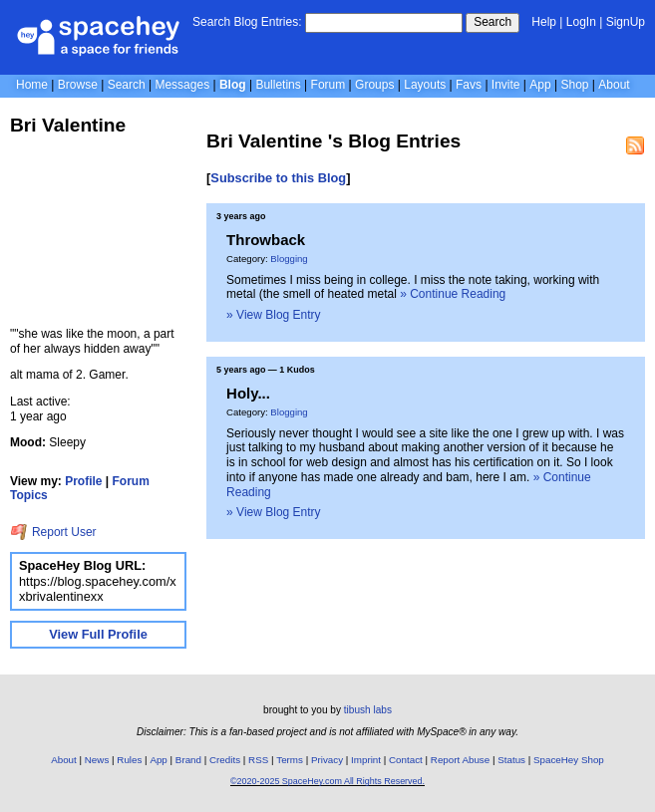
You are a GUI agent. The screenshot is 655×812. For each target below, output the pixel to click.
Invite (506, 85)
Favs (469, 85)
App (540, 85)
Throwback (266, 240)
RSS (258, 760)
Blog (233, 85)
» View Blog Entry (274, 315)
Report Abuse (460, 760)
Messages (182, 85)
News (97, 760)
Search (492, 22)
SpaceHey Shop (569, 760)
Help (544, 22)
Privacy (327, 760)
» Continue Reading (453, 294)
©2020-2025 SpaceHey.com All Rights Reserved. (327, 781)
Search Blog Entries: (247, 22)
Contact (406, 760)
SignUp (626, 22)
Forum (328, 85)
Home (32, 85)
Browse (78, 85)
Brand (188, 760)
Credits (225, 760)
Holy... (248, 393)
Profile (83, 481)
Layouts (425, 85)
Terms (290, 760)
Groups (374, 85)
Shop (574, 85)
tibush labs (368, 710)
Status (511, 760)
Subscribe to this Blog (278, 178)
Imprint (366, 760)
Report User (53, 532)
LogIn (581, 22)
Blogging (289, 259)
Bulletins (278, 85)
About (614, 85)
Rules (129, 760)
